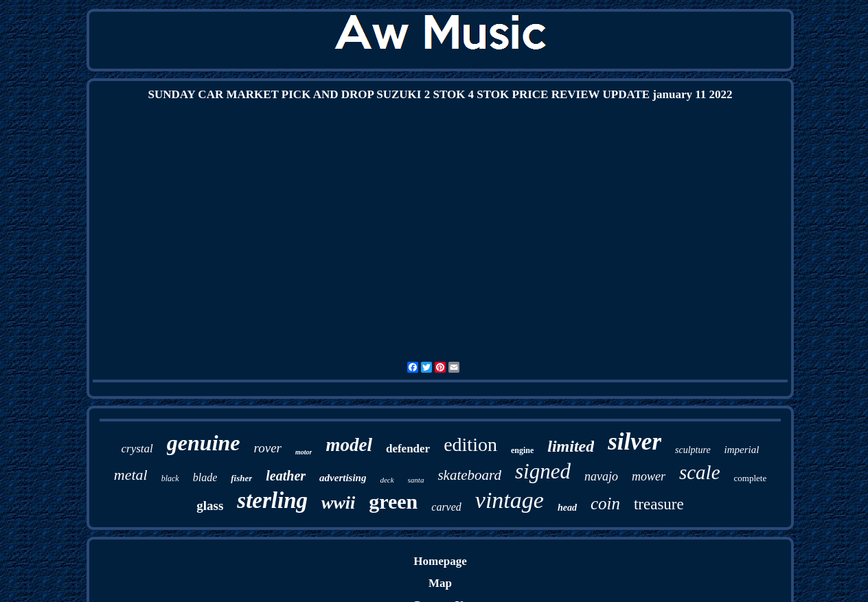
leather (286, 476)
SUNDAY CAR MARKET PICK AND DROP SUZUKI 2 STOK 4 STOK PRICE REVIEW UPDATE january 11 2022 (440, 94)
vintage (510, 500)
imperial (742, 450)
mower (649, 476)
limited (571, 446)
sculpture (693, 450)
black (170, 478)
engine (522, 450)
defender (408, 449)
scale (700, 472)
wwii (338, 503)
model (349, 445)
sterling (272, 500)
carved (446, 507)
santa (416, 480)
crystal (137, 449)
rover (268, 448)
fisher (241, 478)
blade (205, 477)
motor (304, 452)
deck (387, 480)
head (567, 508)
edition (470, 444)
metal (131, 475)
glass (210, 506)
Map (440, 583)
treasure (659, 504)
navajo (601, 476)
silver (635, 442)
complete (751, 478)
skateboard (469, 475)
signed (543, 471)
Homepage (440, 561)
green (393, 501)
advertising (343, 478)
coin (605, 503)
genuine (204, 443)
